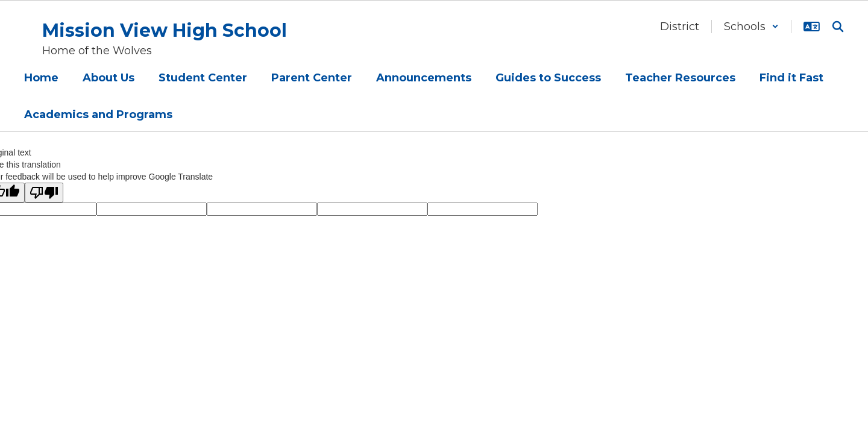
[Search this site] (838, 27)
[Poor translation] (44, 193)
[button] (751, 27)
